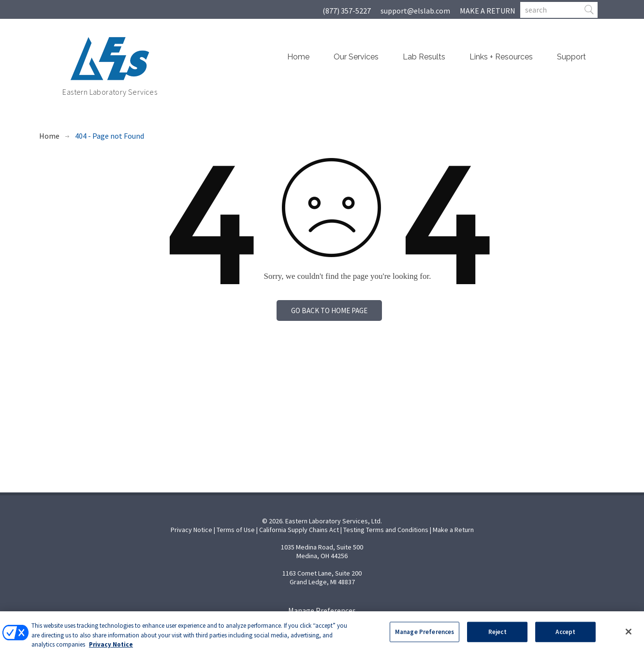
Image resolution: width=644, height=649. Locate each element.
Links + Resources (501, 57)
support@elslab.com (415, 11)
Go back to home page (329, 310)
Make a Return (453, 530)
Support (571, 57)
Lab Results (424, 57)
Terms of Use (236, 530)
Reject (498, 637)
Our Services (356, 57)
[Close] (629, 637)
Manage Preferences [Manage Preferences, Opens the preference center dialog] (424, 637)
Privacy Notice (191, 530)
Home (298, 57)
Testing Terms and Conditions (386, 530)
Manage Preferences (322, 611)
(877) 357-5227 (347, 11)
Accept (565, 637)
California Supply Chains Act (299, 530)
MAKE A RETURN (488, 11)
